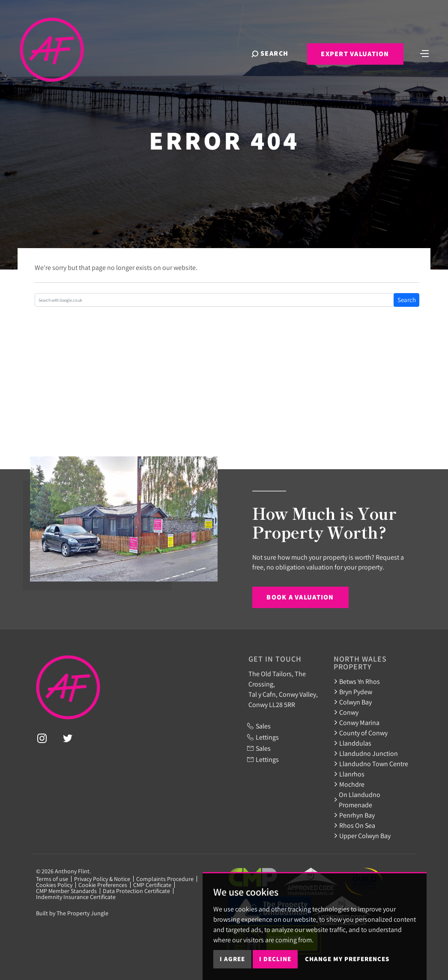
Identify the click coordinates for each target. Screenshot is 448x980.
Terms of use (52, 879)
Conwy (346, 712)
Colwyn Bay (353, 702)
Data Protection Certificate (136, 891)
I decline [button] (275, 959)
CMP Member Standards (66, 891)
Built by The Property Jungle (72, 913)
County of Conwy (361, 733)
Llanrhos (349, 774)
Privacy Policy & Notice (102, 879)
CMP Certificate (152, 885)
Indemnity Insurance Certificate (76, 897)
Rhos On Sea (354, 825)
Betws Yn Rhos (357, 681)
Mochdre (349, 784)
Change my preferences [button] (347, 959)
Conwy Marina (357, 722)
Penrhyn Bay (354, 815)
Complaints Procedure (165, 879)
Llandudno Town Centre (371, 764)
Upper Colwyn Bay (362, 836)
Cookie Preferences (103, 885)
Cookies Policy (54, 885)
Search (407, 300)
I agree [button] (232, 959)
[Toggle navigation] (424, 53)
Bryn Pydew (353, 692)
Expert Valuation (355, 54)
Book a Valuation (300, 597)
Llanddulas (352, 743)
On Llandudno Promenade (357, 800)
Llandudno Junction (366, 753)
